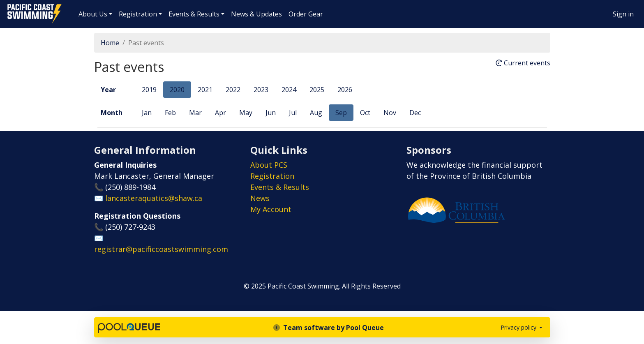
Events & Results (194, 14)
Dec (415, 113)
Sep (341, 113)
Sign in (623, 14)
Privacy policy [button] (519, 327)
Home (110, 43)
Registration (138, 14)
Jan (147, 113)
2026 (345, 90)
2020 (177, 90)
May (246, 113)
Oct (365, 113)
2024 (289, 90)
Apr (220, 113)
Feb (170, 113)
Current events (523, 63)
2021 (205, 90)
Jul (293, 113)
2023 (261, 90)
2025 (317, 90)
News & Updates (256, 14)
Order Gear (306, 14)
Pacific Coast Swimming (10, 6)
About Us (93, 14)
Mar (195, 113)
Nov (390, 113)
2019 (149, 90)
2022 (233, 90)
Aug (316, 113)
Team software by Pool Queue (329, 328)
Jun (271, 113)
